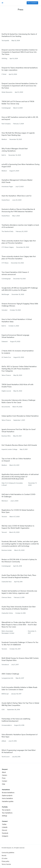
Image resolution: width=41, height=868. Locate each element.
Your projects (6, 810)
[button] (2, 3)
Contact (5, 781)
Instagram (5, 836)
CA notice (5, 859)
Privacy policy (5, 861)
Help (3, 784)
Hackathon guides (8, 801)
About (4, 772)
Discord (4, 830)
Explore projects (7, 796)
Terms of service (6, 864)
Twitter (4, 824)
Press (4, 778)
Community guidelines (8, 853)
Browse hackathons (8, 793)
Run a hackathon (32, 3)
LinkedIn (5, 827)
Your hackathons (7, 813)
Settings (5, 816)
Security (4, 856)
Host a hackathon (7, 798)
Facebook (5, 833)
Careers (5, 775)
